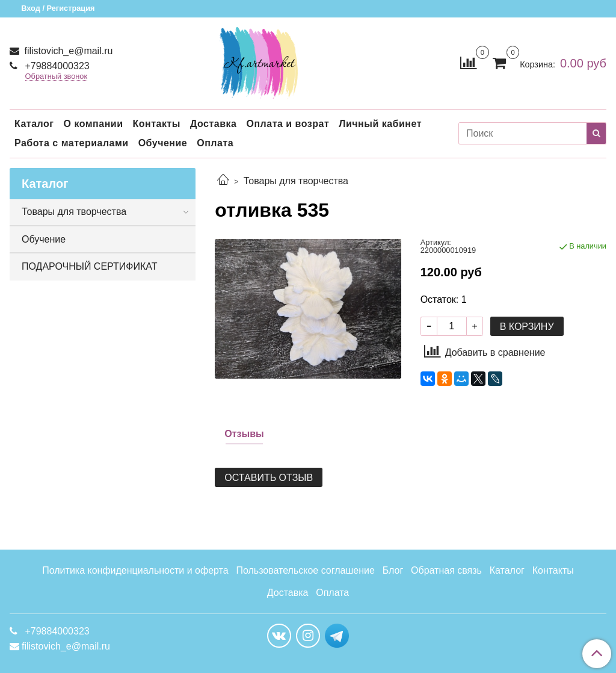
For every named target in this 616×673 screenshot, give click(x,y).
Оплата (215, 143)
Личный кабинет (380, 124)
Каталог (34, 124)
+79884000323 (56, 66)
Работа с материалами (72, 143)
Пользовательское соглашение (305, 570)
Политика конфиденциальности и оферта (135, 570)
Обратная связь (446, 570)
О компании (93, 124)
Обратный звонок (57, 77)
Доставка (214, 124)
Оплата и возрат (288, 124)
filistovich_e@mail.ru (67, 51)
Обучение (163, 143)
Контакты (156, 124)
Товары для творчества (296, 181)
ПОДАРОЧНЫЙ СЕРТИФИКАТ (89, 266)
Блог (393, 570)
